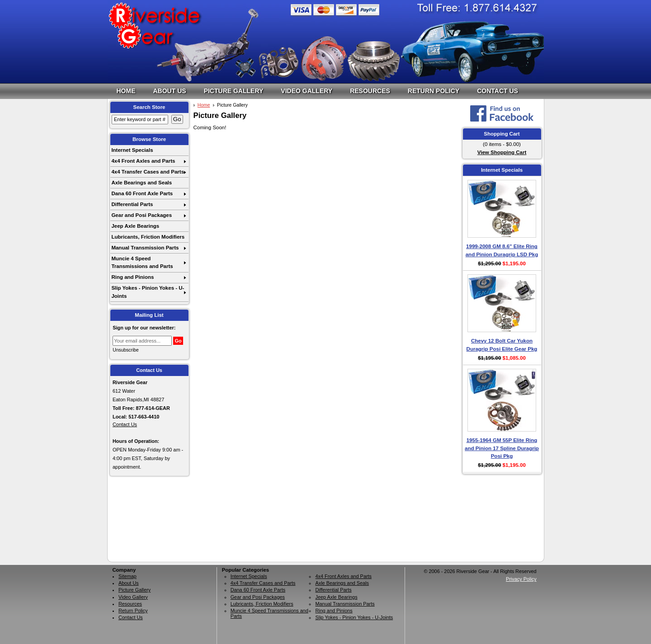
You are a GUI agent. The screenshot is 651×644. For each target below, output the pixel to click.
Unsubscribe (126, 350)
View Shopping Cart (502, 152)
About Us (170, 91)
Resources (370, 91)
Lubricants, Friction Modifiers (148, 237)
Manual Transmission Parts (145, 248)
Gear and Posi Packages (142, 215)
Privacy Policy (521, 579)
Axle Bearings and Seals (142, 183)
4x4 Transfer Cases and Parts (148, 172)
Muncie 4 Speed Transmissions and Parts (142, 262)
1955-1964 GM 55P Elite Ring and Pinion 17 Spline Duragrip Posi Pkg (502, 448)
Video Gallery (307, 91)
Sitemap (127, 576)
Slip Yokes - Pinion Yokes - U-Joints (148, 292)
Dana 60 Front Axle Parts (142, 193)
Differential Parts (132, 204)
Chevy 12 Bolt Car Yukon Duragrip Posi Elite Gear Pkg (502, 345)
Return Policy (434, 91)
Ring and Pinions (132, 277)
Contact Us (498, 91)
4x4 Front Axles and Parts (143, 161)
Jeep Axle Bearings (135, 226)
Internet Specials (132, 150)
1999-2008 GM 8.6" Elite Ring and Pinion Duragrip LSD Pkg (502, 250)
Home (126, 91)
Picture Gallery (234, 91)
